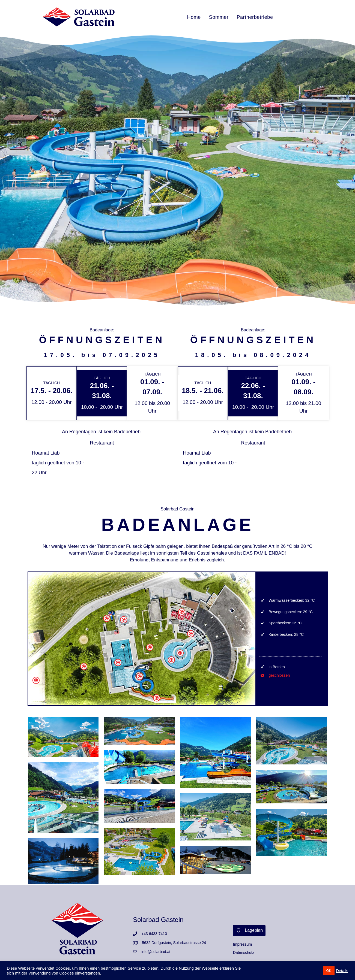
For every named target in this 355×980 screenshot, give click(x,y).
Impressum (242, 944)
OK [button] (329, 971)
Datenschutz (244, 952)
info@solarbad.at (156, 952)
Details (342, 971)
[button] (249, 931)
